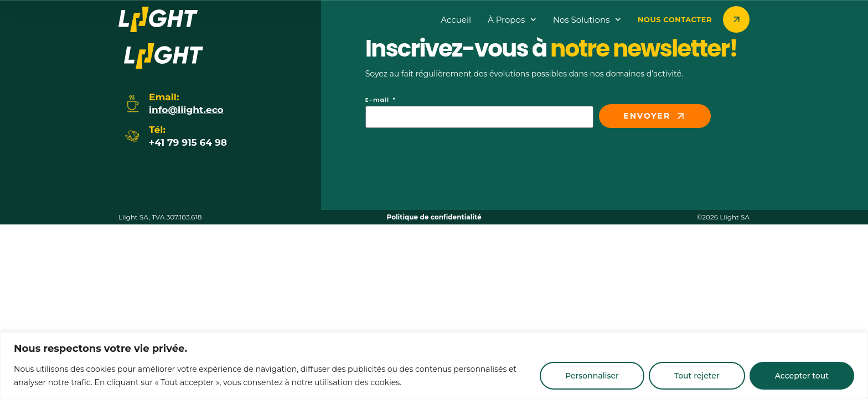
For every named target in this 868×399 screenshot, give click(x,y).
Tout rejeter (697, 376)
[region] (434, 365)
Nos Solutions (587, 20)
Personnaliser (592, 376)
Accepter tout (802, 376)
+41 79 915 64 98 (188, 142)
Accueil (456, 20)
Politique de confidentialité (434, 217)
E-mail (378, 101)
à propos (512, 20)
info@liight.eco (186, 110)
